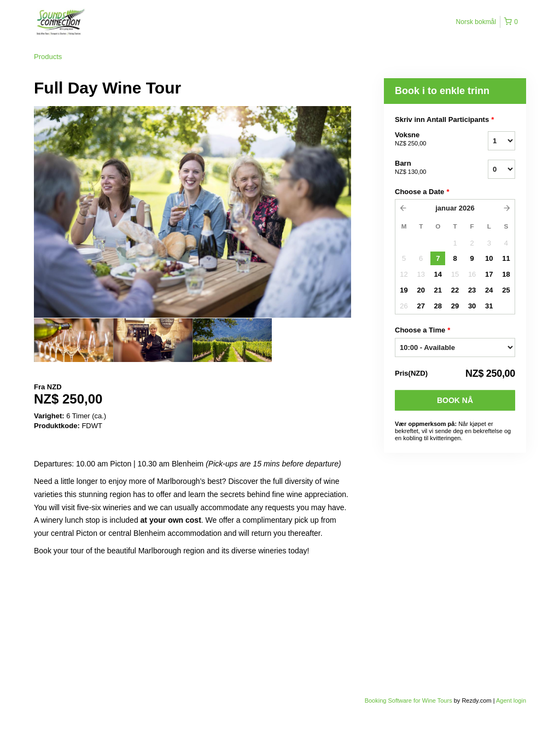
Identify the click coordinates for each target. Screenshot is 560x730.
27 (421, 306)
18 (506, 274)
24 (489, 290)
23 (472, 290)
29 (455, 306)
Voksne (428, 139)
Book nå (455, 400)
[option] (74, 340)
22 (455, 290)
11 (506, 258)
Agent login (511, 700)
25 (506, 290)
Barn (428, 168)
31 (489, 306)
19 (404, 290)
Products (48, 57)
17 (489, 274)
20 (421, 290)
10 (489, 258)
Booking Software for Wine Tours (409, 700)
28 (438, 306)
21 (438, 290)
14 (438, 274)
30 (472, 306)
